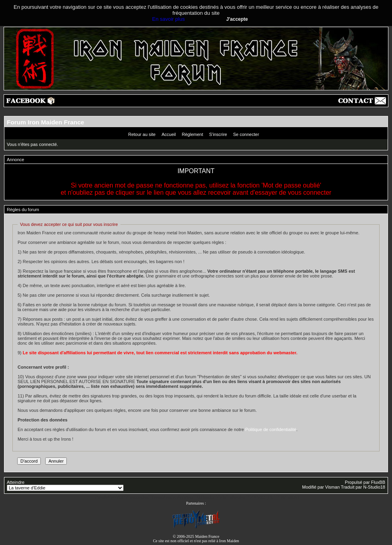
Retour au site (142, 134)
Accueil (169, 134)
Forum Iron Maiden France (45, 122)
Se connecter (246, 134)
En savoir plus (168, 19)
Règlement (193, 134)
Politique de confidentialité (271, 429)
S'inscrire (218, 134)
